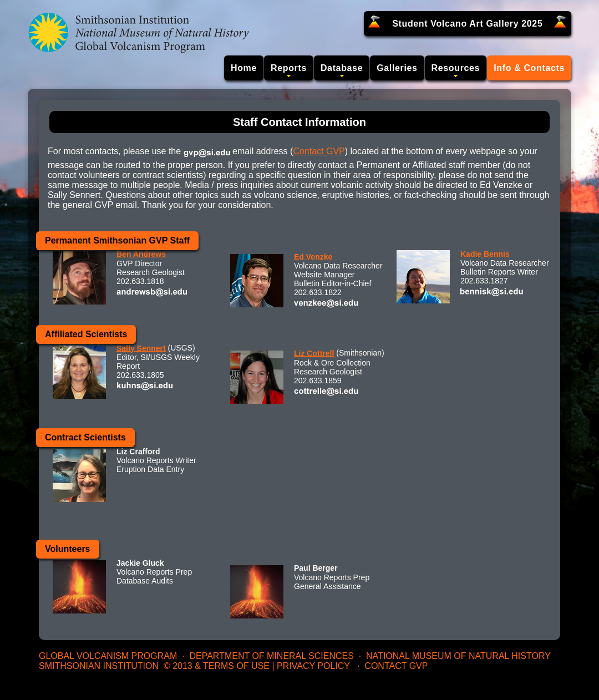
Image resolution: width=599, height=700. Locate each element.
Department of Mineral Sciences (271, 656)
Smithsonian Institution (99, 666)
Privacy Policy (313, 666)
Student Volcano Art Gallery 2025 (467, 24)
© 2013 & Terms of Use (217, 666)
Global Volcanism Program (108, 656)
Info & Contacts (529, 68)
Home (244, 68)
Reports (289, 68)
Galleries (397, 68)
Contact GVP (319, 151)
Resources (456, 68)
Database (342, 68)
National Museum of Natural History (458, 656)
